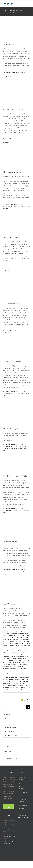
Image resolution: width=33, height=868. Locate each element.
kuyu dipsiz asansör (12, 668)
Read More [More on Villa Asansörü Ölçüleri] (5, 333)
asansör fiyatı (18, 636)
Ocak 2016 (7, 747)
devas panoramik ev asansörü (16, 647)
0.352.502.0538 (10, 837)
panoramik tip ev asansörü (18, 680)
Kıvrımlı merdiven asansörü (14, 109)
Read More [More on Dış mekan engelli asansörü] (5, 575)
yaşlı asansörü (11, 689)
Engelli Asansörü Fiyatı (12, 361)
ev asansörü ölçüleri (16, 651)
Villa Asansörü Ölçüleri (12, 304)
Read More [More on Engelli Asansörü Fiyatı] (5, 395)
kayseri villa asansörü (15, 666)
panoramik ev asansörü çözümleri (17, 678)
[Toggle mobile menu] (29, 3)
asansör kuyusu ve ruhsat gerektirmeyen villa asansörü (15, 637)
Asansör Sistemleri (11, 74)
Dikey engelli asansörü (12, 172)
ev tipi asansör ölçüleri (19, 659)
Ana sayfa (5, 13)
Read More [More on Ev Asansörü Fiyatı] (5, 452)
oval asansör (14, 674)
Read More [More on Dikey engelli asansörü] (5, 208)
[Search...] (14, 707)
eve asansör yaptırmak (13, 660)
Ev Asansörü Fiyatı (10, 428)
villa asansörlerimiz (13, 685)
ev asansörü (23, 649)
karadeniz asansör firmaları (19, 664)
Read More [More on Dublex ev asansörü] (5, 78)
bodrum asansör (11, 643)
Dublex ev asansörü (11, 44)
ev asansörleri (16, 649)
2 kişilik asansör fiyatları (12, 634)
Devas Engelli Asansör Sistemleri (12, 72)
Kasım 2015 (7, 751)
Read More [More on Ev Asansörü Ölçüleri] (5, 271)
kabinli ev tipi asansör (24, 662)
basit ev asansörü (11, 641)
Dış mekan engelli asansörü (14, 541)
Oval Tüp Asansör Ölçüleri (13, 604)
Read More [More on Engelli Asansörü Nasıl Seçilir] (5, 512)
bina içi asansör (19, 641)
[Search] (28, 707)
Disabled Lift (9, 206)
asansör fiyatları (26, 636)
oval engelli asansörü (22, 674)
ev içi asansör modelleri (17, 655)
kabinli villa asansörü (8, 664)
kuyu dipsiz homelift (22, 668)
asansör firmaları (11, 636)
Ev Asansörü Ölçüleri (11, 237)
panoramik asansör (7, 676)
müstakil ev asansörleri (16, 670)
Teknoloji (19, 76)
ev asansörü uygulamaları (15, 653)
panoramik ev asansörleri (18, 676)
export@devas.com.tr (9, 841)
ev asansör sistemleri (8, 649)
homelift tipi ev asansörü (13, 662)
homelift (21, 660)
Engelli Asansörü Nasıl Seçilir (15, 476)
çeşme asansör (16, 645)
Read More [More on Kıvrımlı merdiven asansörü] (5, 143)
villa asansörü (21, 685)
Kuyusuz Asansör (13, 76)
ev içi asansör (25, 653)
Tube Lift (13, 683)
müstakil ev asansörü (17, 672)
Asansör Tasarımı (19, 267)
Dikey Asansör (19, 74)
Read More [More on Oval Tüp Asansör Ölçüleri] (5, 691)
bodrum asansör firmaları (21, 643)
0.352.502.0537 (7, 829)
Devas (21, 645)
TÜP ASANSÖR (19, 448)
